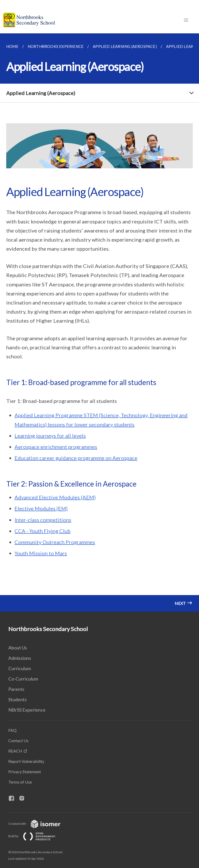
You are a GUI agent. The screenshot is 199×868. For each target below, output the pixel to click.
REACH (15, 751)
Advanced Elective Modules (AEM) (55, 497)
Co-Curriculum (23, 679)
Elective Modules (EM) (41, 508)
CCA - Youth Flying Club (42, 531)
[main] (99, 323)
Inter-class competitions (43, 520)
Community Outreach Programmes (55, 542)
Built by (36, 836)
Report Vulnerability (26, 761)
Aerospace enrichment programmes (56, 447)
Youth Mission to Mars (41, 553)
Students (17, 699)
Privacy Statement (25, 772)
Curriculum (20, 668)
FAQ (12, 730)
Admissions (20, 658)
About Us (18, 648)
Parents (16, 689)
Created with (38, 824)
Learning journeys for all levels (50, 436)
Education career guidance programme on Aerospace (76, 458)
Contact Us (18, 740)
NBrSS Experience (27, 710)
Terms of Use (20, 782)
